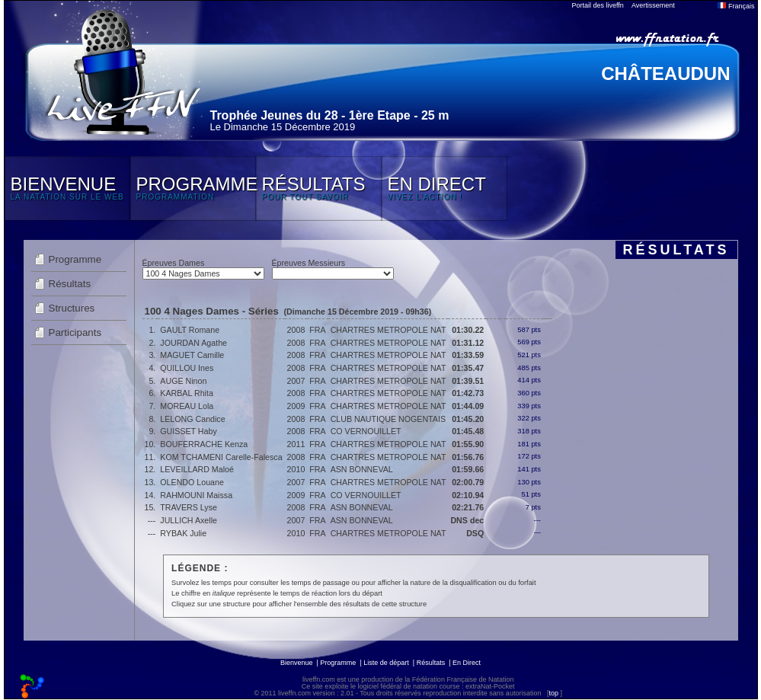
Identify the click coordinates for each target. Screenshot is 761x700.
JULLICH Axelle (189, 520)
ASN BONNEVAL (362, 469)
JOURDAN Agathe (193, 343)
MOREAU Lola (187, 406)
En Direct (467, 663)
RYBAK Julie (183, 533)
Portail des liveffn (598, 5)
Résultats (70, 284)
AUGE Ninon (183, 381)
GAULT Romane (190, 330)
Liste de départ (386, 663)
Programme (75, 259)
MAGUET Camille (192, 355)
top (553, 693)
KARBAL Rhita (187, 393)
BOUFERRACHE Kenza (204, 444)
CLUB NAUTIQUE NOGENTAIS (388, 419)
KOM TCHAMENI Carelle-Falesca (221, 457)
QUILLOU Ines (187, 368)
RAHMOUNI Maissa (196, 495)
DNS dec (467, 520)
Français (736, 6)
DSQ (475, 533)
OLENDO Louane (192, 482)
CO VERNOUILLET (366, 431)
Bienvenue (297, 663)
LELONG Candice (192, 419)
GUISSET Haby (188, 431)
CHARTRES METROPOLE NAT (388, 330)
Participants (75, 332)
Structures (72, 308)
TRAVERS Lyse (189, 507)
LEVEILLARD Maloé (197, 469)
